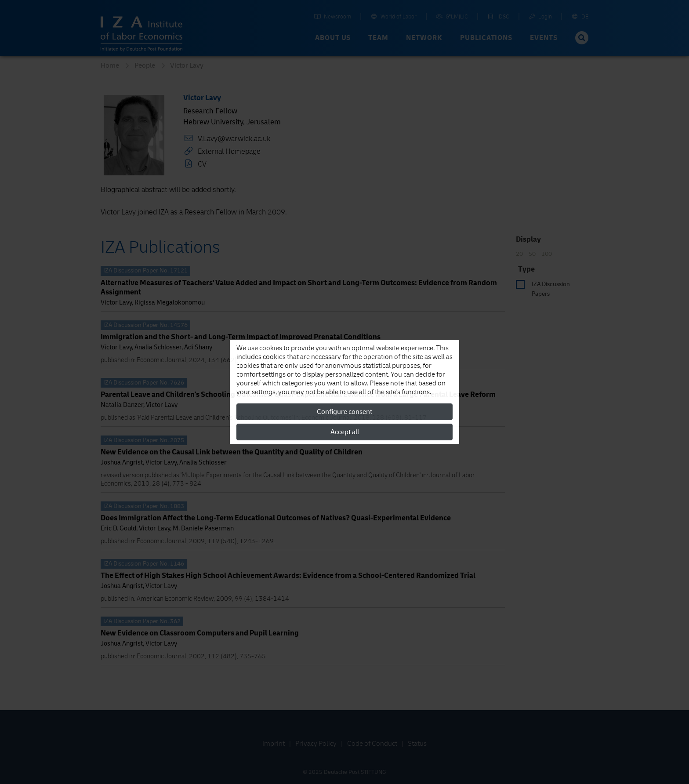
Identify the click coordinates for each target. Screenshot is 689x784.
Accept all (345, 432)
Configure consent (344, 412)
